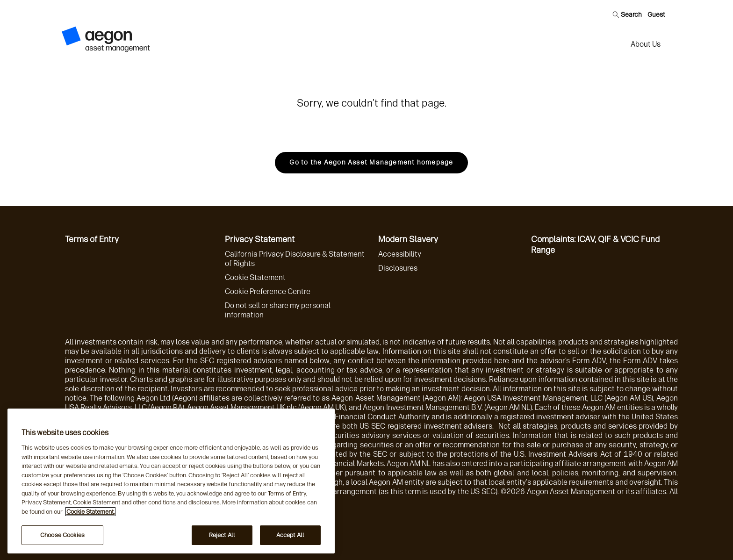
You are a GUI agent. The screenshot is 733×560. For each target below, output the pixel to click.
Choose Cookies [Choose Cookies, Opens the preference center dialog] (62, 535)
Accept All (290, 535)
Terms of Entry (92, 239)
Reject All (222, 535)
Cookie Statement (255, 277)
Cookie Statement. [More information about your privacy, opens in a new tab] (90, 512)
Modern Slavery (408, 239)
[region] (171, 481)
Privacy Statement (260, 239)
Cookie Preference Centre (268, 291)
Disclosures (398, 268)
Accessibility (400, 254)
